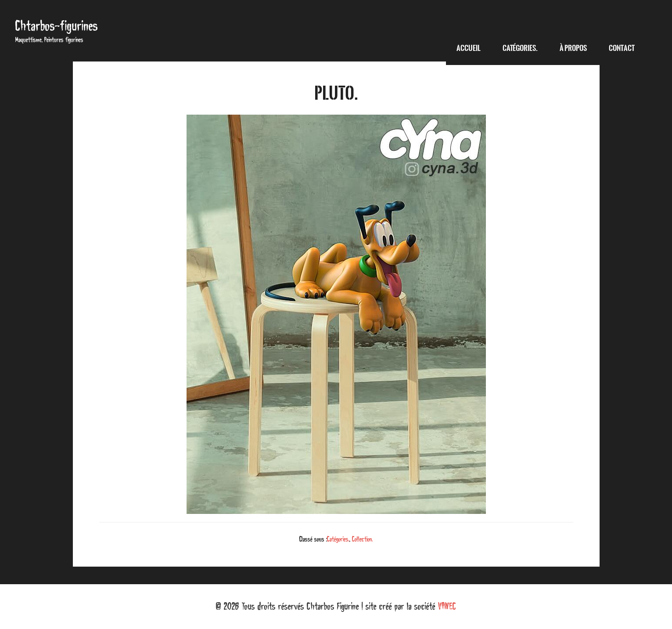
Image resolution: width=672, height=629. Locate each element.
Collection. (362, 539)
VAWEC (447, 606)
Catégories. (338, 539)
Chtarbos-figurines (57, 26)
